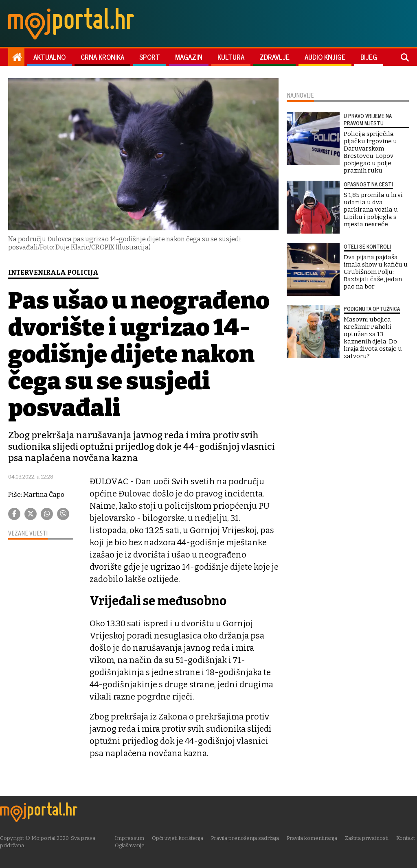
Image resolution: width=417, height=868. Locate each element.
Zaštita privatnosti (368, 838)
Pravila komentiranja (313, 838)
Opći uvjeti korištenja (178, 838)
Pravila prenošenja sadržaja (246, 838)
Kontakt (406, 838)
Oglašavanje (131, 845)
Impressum (130, 838)
